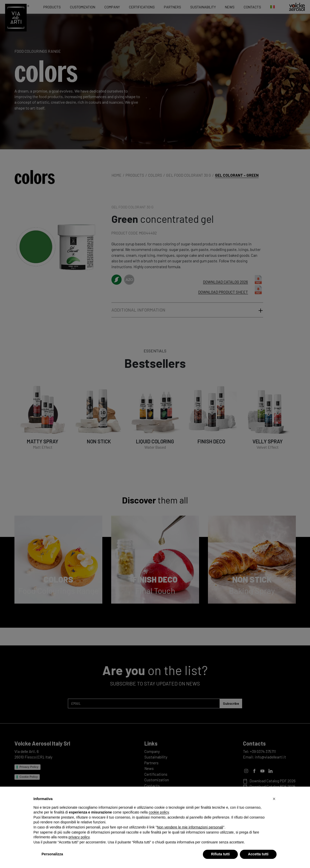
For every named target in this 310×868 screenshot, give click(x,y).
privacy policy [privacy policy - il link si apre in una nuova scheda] (79, 837)
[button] (274, 799)
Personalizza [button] (52, 854)
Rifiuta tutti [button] (220, 854)
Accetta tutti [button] (258, 854)
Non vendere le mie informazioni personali (190, 827)
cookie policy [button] (159, 812)
